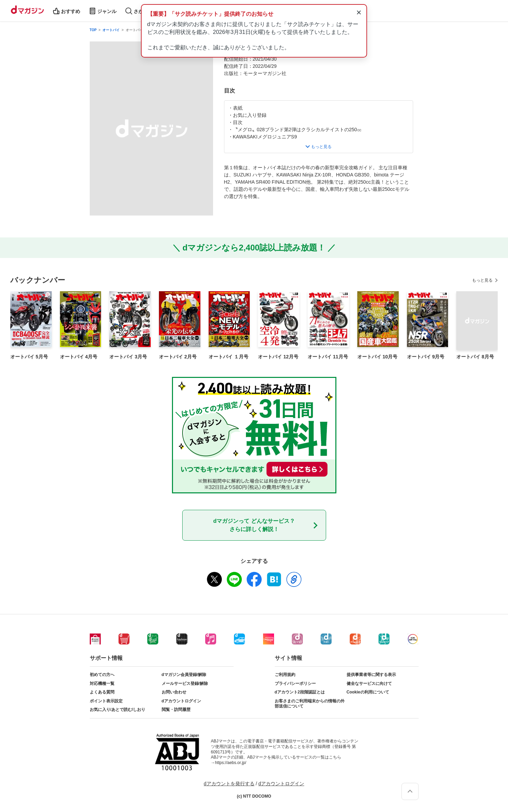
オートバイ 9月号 (426, 357)
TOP (93, 30)
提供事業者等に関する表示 (371, 675)
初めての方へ (102, 675)
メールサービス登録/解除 (185, 684)
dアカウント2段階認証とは (300, 692)
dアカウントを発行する (229, 784)
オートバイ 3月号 (128, 357)
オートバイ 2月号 (178, 357)
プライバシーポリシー (295, 684)
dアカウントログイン (181, 701)
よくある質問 (102, 692)
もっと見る (482, 280)
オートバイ (111, 30)
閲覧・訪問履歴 (176, 710)
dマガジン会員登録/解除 (184, 675)
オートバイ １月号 (228, 357)
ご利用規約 (285, 675)
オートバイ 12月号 (278, 357)
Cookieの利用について (368, 692)
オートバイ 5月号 (29, 357)
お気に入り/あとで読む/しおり (118, 710)
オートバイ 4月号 (79, 357)
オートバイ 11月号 (328, 357)
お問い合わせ (174, 692)
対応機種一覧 (102, 684)
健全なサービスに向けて (369, 684)
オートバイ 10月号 (377, 357)
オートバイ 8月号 (475, 357)
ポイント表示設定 (106, 701)
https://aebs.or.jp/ (231, 763)
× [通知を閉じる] (359, 12)
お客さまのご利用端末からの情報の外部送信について (310, 704)
